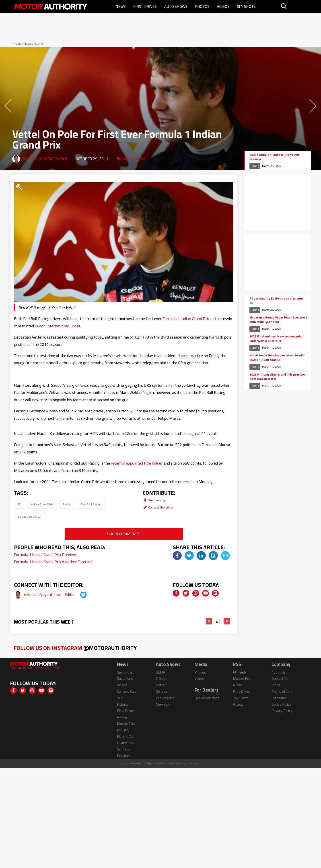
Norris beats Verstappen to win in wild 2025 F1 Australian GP (277, 358)
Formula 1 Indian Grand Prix (186, 319)
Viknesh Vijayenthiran (44, 159)
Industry (123, 730)
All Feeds (240, 672)
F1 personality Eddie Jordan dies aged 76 (277, 301)
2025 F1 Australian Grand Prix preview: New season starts (278, 377)
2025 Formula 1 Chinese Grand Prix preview (275, 157)
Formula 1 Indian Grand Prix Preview (45, 555)
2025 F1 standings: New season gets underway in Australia (276, 339)
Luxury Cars (126, 743)
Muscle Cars (126, 723)
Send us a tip (154, 500)
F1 (20, 504)
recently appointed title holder (137, 463)
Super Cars (125, 678)
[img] (177, 556)
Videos (223, 6)
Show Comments (124, 534)
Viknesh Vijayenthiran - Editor (50, 594)
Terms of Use (282, 691)
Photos (202, 6)
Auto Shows (176, 6)
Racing (38, 43)
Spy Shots (246, 6)
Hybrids (123, 704)
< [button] (209, 621)
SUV (120, 698)
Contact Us (280, 678)
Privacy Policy (282, 711)
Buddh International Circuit (58, 326)
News (121, 6)
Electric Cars (126, 736)
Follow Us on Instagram (75, 648)
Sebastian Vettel (30, 516)
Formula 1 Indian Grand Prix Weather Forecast (53, 562)
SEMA (160, 672)
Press (276, 685)
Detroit (161, 685)
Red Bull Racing (91, 504)
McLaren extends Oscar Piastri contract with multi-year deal (278, 320)
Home (18, 43)
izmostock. (192, 764)
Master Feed (243, 678)
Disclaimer (279, 698)
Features (124, 756)
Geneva (161, 691)
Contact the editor (158, 507)
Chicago (162, 678)
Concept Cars (127, 691)
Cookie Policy (281, 704)
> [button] (227, 621)
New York (163, 704)
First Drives (145, 6)
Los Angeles (165, 698)
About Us (279, 672)
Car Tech (123, 749)
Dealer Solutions (207, 698)
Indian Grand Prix (42, 504)
